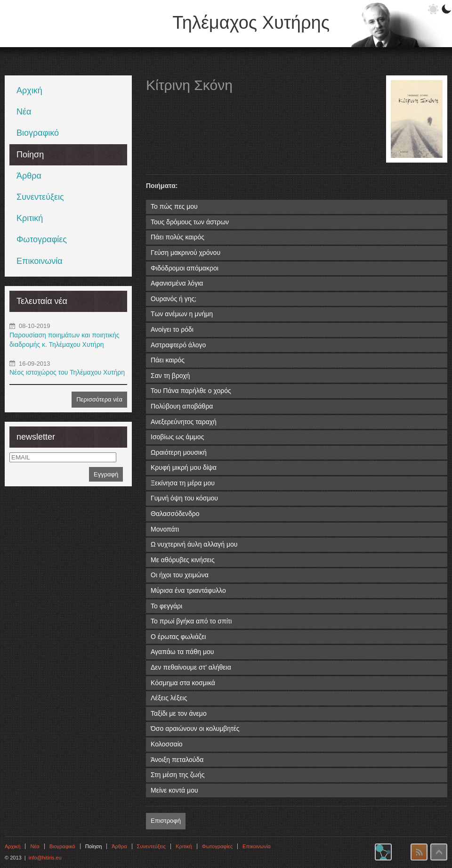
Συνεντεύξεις (40, 197)
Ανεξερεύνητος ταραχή (184, 422)
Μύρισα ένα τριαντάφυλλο (188, 590)
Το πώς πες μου (174, 206)
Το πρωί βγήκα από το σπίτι (191, 621)
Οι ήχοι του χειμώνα (180, 575)
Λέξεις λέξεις (169, 698)
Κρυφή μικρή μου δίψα (184, 467)
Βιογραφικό (38, 133)
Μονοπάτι (165, 529)
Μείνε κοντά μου (174, 790)
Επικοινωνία (40, 261)
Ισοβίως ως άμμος (177, 437)
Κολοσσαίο (167, 744)
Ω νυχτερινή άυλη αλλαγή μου (194, 544)
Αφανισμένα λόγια (177, 283)
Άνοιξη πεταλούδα (177, 760)
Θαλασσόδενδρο (175, 514)
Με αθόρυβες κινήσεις (183, 560)
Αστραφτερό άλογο (178, 345)
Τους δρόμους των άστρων (190, 222)
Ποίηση (30, 155)
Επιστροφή (166, 821)
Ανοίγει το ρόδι (172, 329)
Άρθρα (29, 176)
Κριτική (30, 218)
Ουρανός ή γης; (174, 299)
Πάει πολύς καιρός (178, 237)
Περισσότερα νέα (99, 399)
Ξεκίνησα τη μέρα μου (183, 483)
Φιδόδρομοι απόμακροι (185, 268)
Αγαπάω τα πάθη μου (182, 652)
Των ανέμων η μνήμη (182, 314)
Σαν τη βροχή (170, 376)
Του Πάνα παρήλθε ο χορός (191, 391)
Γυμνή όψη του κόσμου (184, 498)
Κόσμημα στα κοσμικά (183, 683)
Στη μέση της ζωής (178, 775)
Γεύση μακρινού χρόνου (186, 253)
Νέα (24, 112)
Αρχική (29, 90)
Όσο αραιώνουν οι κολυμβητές (195, 729)
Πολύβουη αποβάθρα (182, 406)
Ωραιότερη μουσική (179, 452)
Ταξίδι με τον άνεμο (179, 713)
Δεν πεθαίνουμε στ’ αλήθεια (191, 667)
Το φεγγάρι (166, 606)
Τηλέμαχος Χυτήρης (251, 23)
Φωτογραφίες (42, 239)
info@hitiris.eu (45, 858)
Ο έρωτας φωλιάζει (178, 637)
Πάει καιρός (168, 360)
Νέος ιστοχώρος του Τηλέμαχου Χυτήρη (67, 372)
